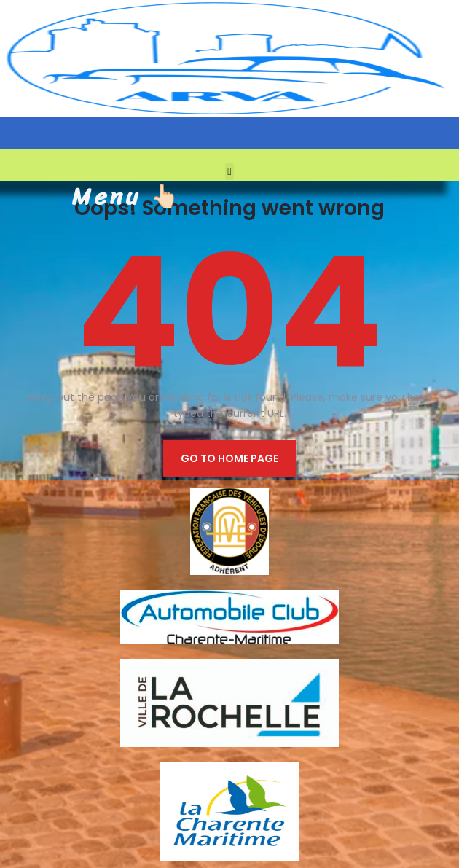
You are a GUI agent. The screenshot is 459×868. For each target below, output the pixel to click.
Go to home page (229, 458)
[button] (230, 172)
